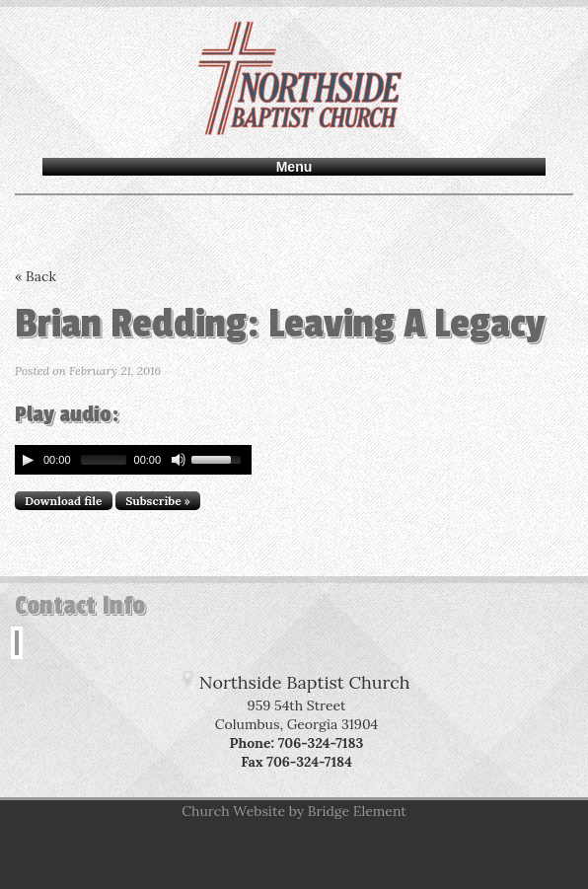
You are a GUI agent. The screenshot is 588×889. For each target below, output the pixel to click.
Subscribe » (158, 501)
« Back (36, 276)
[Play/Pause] (28, 460)
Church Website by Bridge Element (294, 811)
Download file (64, 501)
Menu (294, 167)
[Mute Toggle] (179, 460)
